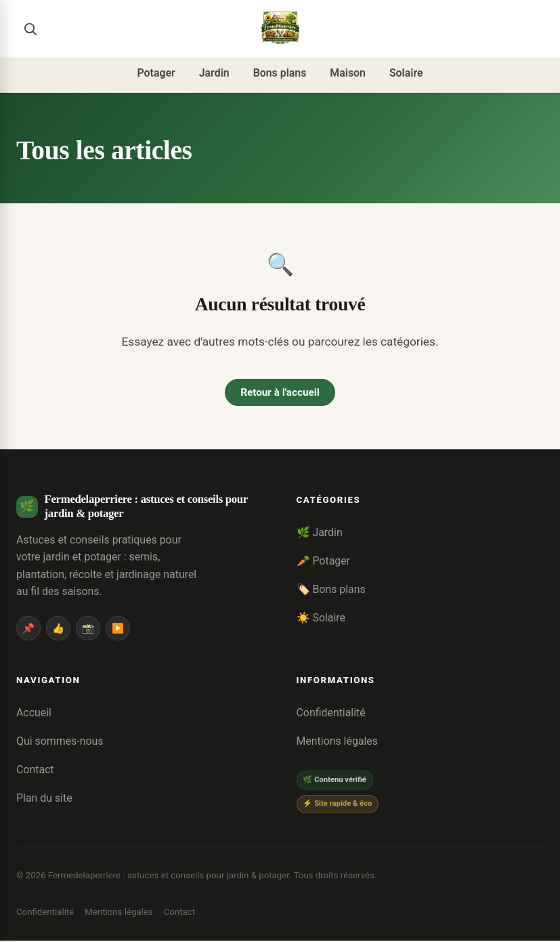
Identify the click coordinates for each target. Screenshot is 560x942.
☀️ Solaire (321, 618)
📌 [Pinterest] (28, 629)
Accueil (34, 714)
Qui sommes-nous (60, 742)
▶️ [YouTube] (118, 629)
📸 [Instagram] (88, 629)
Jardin (214, 73)
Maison (348, 73)
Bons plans (280, 73)
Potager (156, 73)
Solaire (406, 73)
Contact (35, 770)
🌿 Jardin (320, 534)
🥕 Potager (324, 562)
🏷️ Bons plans (331, 590)
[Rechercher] (30, 28)
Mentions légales (337, 742)
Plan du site (44, 799)
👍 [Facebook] (58, 629)
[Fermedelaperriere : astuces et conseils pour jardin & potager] (280, 28)
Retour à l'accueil (280, 393)
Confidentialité (331, 714)
